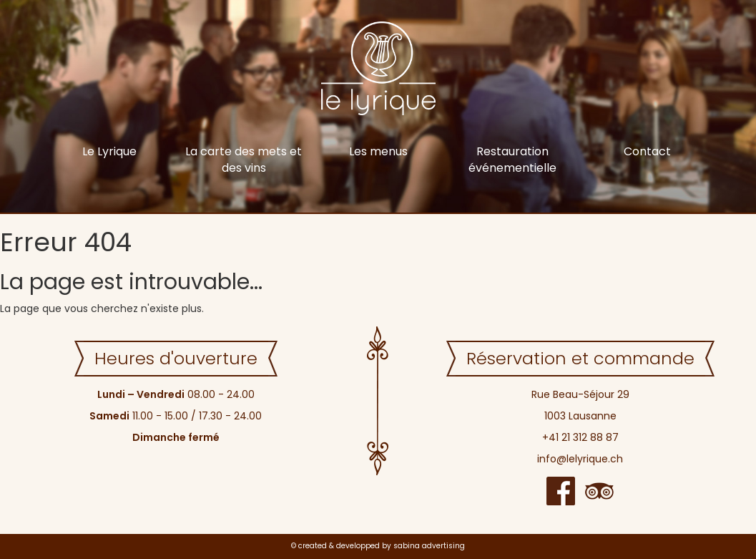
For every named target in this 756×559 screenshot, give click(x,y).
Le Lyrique (109, 151)
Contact (647, 151)
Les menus (378, 151)
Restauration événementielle (512, 160)
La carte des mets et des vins (244, 160)
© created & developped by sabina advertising (378, 546)
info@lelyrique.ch (580, 459)
